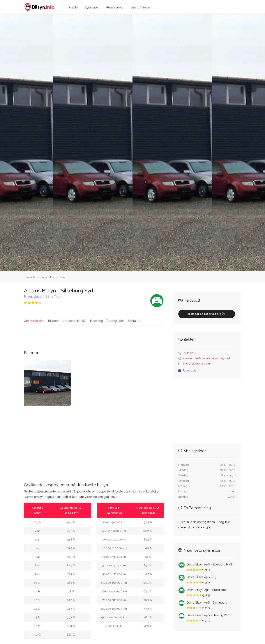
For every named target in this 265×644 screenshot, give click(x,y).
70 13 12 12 (190, 353)
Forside (73, 7)
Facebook (189, 371)
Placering (96, 321)
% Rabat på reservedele (207, 314)
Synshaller (92, 7)
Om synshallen (34, 321)
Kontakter (134, 321)
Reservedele (115, 7)
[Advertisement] (94, 441)
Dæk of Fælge (140, 7)
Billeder (53, 321)
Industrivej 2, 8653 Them (43, 297)
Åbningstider (115, 321)
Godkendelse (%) (74, 321)
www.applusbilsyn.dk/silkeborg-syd (206, 358)
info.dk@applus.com (196, 364)
